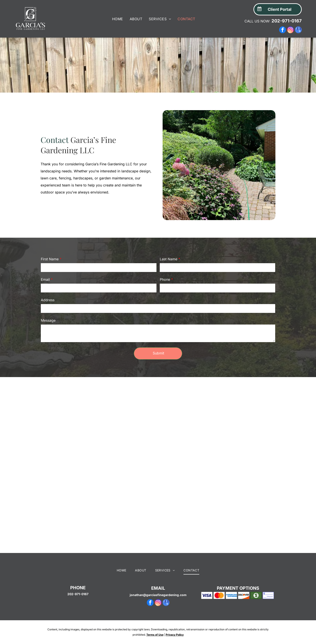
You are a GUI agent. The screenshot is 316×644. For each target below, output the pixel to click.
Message (48, 320)
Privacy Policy (175, 642)
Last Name (169, 259)
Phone (165, 279)
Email (45, 279)
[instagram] (290, 30)
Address (48, 300)
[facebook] (283, 30)
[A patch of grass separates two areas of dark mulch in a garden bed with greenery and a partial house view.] (118, 513)
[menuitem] (118, 19)
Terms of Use (155, 642)
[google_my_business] (298, 30)
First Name (50, 259)
